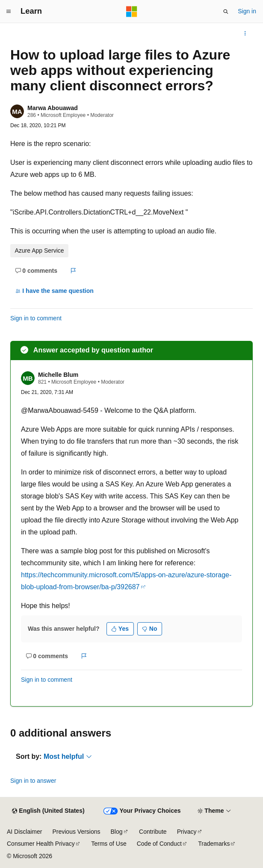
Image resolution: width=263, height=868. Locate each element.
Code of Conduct (159, 844)
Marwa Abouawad (53, 108)
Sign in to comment (36, 318)
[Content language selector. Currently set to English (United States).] (48, 811)
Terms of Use (109, 844)
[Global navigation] (9, 12)
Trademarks (214, 844)
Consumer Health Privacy (41, 844)
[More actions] (245, 33)
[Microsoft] (132, 12)
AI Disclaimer (24, 832)
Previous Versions (76, 832)
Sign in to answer (33, 781)
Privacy (187, 832)
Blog (117, 832)
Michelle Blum (58, 375)
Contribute (153, 832)
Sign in (247, 11)
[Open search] (226, 12)
